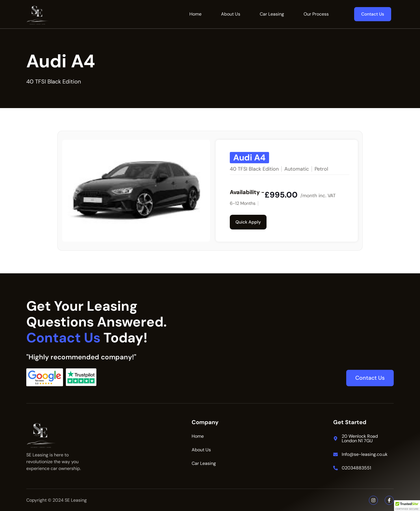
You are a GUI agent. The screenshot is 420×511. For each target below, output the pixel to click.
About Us (231, 14)
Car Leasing (272, 14)
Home (195, 14)
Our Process (316, 14)
